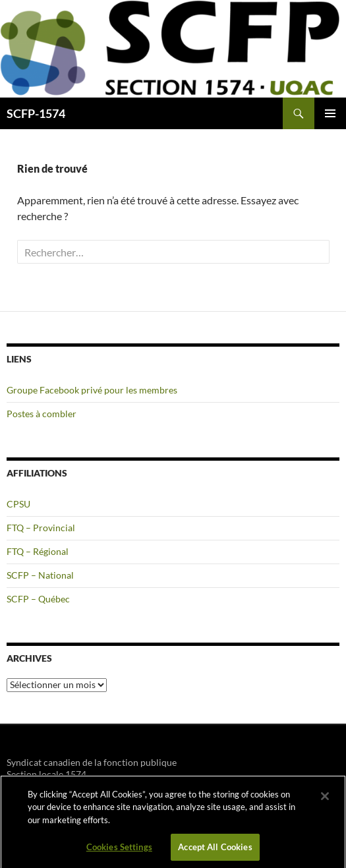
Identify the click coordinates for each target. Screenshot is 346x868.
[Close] (325, 799)
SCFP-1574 (36, 113)
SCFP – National (40, 575)
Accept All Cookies (215, 850)
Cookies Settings (119, 850)
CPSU (18, 504)
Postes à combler (42, 414)
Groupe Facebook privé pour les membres (92, 390)
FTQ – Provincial (41, 528)
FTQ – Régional (38, 551)
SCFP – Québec (38, 599)
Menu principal (330, 113)
